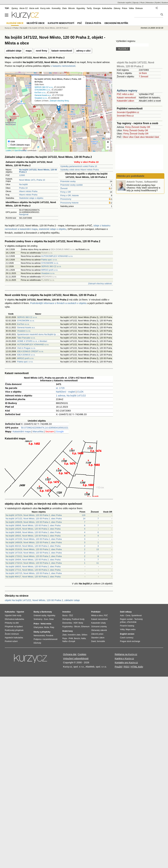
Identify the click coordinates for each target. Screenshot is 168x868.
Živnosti (64, 188)
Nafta (83, 638)
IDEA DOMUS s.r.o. (26, 355)
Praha (16, 28)
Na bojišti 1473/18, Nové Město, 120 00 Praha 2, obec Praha (34, 553)
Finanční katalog (127, 626)
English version (127, 634)
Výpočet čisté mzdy (13, 616)
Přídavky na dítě (12, 623)
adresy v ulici (83, 51)
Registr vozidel (126, 619)
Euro (46, 619)
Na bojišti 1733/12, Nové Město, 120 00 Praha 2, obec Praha (34, 556)
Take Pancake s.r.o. (26, 338)
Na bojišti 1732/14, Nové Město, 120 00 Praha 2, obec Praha (34, 563)
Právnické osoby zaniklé (71, 185)
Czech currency (127, 638)
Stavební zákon (98, 638)
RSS (126, 667)
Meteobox (150, 3)
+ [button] (108, 142)
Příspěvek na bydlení (14, 627)
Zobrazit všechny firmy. (59, 101)
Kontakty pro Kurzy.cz (126, 662)
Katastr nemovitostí (126, 98)
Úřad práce (38, 627)
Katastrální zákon (125, 101)
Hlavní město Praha (28, 191)
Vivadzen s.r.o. (41, 98)
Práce (125, 8)
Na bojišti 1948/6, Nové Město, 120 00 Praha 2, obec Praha (33, 532)
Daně (94, 641)
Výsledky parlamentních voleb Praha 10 (79, 166)
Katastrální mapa (22, 431)
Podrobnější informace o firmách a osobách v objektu (58, 303)
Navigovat (24, 214)
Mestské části (152, 137)
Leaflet (8, 150)
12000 (22, 175)
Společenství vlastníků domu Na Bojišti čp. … (38, 334)
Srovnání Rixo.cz (125, 116)
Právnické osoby (68, 181)
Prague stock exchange (130, 641)
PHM (71, 638)
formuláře (101, 641)
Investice (66, 612)
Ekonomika (67, 623)
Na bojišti (23, 184)
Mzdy (81, 623)
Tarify (89, 8)
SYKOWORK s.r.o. (43, 90)
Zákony (117, 8)
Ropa (65, 638)
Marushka (38, 431)
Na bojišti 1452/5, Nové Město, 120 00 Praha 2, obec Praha (33, 529)
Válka (131, 8)
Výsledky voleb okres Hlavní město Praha (80, 170)
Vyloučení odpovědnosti (76, 658)
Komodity (56, 8)
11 (98, 563)
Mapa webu (131, 629)
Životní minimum (12, 634)
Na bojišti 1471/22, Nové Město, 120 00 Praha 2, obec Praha (34, 519)
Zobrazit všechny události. (100, 284)
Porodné (50, 636)
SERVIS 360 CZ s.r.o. (44, 87)
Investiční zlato (74, 635)
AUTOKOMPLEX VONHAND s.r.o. (57, 256)
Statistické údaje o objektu (31, 198)
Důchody (37, 643)
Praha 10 (23, 188)
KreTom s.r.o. (40, 93)
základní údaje (14, 51)
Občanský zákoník (99, 630)
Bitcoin (72, 8)
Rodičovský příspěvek (14, 630)
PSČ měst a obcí (125, 94)
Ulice (131, 137)
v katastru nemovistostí (63, 66)
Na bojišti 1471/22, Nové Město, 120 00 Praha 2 (49, 28)
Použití (118, 667)
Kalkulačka (107, 8)
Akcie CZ (23, 8)
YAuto (142, 3)
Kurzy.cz (8, 28)
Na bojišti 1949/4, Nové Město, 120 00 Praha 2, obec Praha (33, 560)
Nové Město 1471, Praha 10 (32, 180)
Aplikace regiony (127, 91)
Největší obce (36, 23)
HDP (76, 623)
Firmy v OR (66, 192)
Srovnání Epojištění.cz (128, 112)
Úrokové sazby (40, 616)
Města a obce (97, 616)
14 (84, 519)
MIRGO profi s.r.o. (50, 270)
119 (84, 515)
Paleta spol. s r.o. (49, 260)
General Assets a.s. (43, 95)
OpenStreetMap (20, 150)
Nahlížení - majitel (66, 392)
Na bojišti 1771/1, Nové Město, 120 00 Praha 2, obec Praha (33, 570)
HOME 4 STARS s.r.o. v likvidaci (32, 341)
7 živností (143, 77)
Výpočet (20, 612)
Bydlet (158, 3)
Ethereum (85, 627)
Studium (165, 3)
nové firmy (42, 51)
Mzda (46, 627)
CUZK (80, 392)
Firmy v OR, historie (70, 195)
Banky (36, 612)
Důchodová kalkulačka (14, 619)
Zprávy (15, 8)
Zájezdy (135, 3)
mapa (29, 51)
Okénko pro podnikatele (131, 176)
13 (98, 549)
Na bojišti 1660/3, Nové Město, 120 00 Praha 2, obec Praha (33, 567)
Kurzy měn (45, 8)
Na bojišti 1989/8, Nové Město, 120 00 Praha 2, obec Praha (33, 525)
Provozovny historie (69, 203)
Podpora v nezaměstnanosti (46, 639)
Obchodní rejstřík (124, 3)
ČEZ (71, 616)
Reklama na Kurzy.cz (126, 654)
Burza (65, 616)
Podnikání (96, 612)
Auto (122, 616)
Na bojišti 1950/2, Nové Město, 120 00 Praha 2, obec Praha (33, 536)
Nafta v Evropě (69, 641)
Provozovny (66, 199)
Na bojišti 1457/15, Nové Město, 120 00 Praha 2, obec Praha (34, 573)
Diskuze (139, 8)
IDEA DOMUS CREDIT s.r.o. (30, 351)
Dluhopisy (67, 619)
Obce (125, 137)
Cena (128, 616)
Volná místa (46, 624)
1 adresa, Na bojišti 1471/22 (71, 396)
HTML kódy (137, 667)
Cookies (82, 654)
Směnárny (38, 619)
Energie (97, 8)
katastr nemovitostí (62, 51)
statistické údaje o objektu (53, 229)
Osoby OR (145, 127)
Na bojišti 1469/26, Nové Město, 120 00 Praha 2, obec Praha (34, 542)
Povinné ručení (11, 641)
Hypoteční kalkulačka (14, 638)
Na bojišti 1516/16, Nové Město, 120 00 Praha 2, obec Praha (34, 549)
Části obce (140, 137)
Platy (52, 627)
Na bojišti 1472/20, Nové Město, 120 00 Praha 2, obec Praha (34, 539)
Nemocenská (39, 636)
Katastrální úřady (98, 623)
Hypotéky (81, 8)
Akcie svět (34, 8)
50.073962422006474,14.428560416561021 (45, 428)
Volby (122, 629)
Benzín (77, 638)
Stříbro (84, 635)
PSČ (80, 23)
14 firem (143, 73)
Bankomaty (47, 612)
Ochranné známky (99, 627)
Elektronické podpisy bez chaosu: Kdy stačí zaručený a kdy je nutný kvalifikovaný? (143, 188)
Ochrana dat (70, 654)
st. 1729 (60, 388)
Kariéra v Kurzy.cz (124, 658)
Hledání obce (15, 23)
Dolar (51, 619)
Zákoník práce (97, 634)
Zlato (65, 8)
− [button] (108, 147)
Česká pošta (93, 23)
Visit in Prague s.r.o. (26, 348)
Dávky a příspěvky (42, 632)
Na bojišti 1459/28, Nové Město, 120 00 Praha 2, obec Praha (34, 522)
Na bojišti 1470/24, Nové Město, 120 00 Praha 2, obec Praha (34, 515)
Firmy (128, 127)
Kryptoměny (68, 627)
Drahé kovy (68, 631)
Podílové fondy (78, 619)
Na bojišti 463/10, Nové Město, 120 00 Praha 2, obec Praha (33, 546)
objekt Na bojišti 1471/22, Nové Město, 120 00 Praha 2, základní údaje (42, 600)
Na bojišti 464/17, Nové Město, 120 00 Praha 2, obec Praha (33, 577)
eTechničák (132, 622)
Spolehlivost (137, 616)
